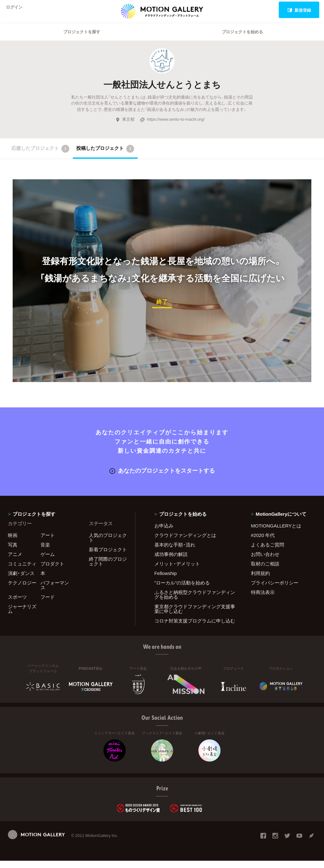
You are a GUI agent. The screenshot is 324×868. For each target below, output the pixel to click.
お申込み (164, 533)
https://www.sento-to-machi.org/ (172, 127)
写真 (13, 552)
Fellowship (166, 580)
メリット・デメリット (177, 571)
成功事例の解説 (171, 561)
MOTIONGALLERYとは (276, 533)
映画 (13, 542)
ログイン (17, 10)
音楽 (45, 552)
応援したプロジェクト (40, 157)
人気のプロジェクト (108, 545)
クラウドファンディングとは (185, 542)
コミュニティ (22, 571)
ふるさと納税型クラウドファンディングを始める (195, 602)
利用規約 (260, 580)
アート (48, 542)
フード (48, 604)
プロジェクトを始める (242, 40)
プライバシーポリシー (275, 590)
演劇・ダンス (21, 580)
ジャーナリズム (22, 616)
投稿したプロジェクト (105, 157)
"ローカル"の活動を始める (182, 590)
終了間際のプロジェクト (108, 568)
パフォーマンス (55, 592)
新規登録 (299, 10)
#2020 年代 (263, 542)
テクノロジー (22, 590)
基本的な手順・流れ (175, 552)
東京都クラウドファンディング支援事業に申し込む (195, 616)
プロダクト (52, 571)
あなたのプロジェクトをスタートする (162, 478)
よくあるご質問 (268, 552)
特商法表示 (263, 599)
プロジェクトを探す (82, 40)
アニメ (15, 561)
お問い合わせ (265, 561)
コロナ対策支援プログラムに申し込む (195, 628)
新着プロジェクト (108, 557)
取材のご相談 (265, 571)
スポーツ (17, 604)
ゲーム (48, 561)
